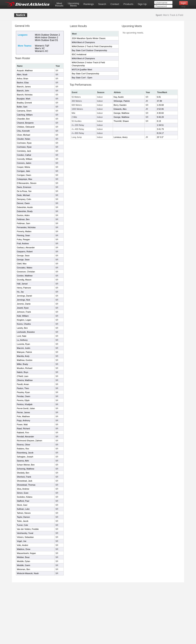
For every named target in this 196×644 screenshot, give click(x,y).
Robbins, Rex (23, 449)
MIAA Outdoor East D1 (46, 40)
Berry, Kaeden (120, 105)
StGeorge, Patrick (122, 101)
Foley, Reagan (23, 239)
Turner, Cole (22, 525)
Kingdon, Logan (24, 320)
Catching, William (25, 115)
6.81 (159, 97)
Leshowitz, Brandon (26, 332)
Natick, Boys (22, 372)
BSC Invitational (79, 54)
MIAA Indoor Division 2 (46, 38)
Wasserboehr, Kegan (26, 553)
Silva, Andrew (23, 489)
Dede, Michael (23, 195)
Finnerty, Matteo (24, 231)
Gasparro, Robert (25, 252)
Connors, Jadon (24, 163)
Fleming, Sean (23, 235)
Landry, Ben (22, 328)
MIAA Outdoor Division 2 (47, 35)
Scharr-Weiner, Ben (26, 465)
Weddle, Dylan (23, 561)
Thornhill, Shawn (121, 121)
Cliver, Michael (23, 135)
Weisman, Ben (23, 569)
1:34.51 (160, 125)
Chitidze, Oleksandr (26, 127)
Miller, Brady (22, 364)
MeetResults (59, 5)
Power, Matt (22, 424)
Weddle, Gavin (24, 565)
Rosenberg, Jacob (25, 453)
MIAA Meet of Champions (83, 42)
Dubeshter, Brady (25, 211)
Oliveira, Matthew (25, 380)
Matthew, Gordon (25, 360)
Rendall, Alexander (25, 437)
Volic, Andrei (22, 545)
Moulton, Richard (25, 368)
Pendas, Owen (24, 396)
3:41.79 (160, 129)
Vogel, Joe (22, 541)
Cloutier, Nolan (24, 139)
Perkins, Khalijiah (25, 404)
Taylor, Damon (23, 517)
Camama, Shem (24, 111)
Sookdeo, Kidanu (25, 497)
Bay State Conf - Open (82, 78)
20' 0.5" (160, 137)
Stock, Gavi (22, 505)
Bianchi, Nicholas (25, 95)
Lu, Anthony (22, 340)
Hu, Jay (20, 292)
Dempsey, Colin (24, 199)
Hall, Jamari (22, 284)
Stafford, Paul (23, 501)
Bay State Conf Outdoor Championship (89, 50)
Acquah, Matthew (25, 70)
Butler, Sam (22, 107)
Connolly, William (25, 159)
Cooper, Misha (23, 167)
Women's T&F (42, 46)
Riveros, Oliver (24, 445)
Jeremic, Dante (24, 304)
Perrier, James (23, 412)
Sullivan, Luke (23, 509)
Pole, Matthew (23, 416)
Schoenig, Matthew (26, 469)
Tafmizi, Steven (24, 513)
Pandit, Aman (23, 384)
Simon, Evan (23, 493)
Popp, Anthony (23, 420)
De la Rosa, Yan (24, 191)
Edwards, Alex (120, 109)
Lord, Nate (22, 336)
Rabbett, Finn (23, 433)
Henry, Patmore (24, 288)
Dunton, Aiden (23, 215)
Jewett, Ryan (23, 308)
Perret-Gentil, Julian (26, 408)
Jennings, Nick (23, 300)
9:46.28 (160, 117)
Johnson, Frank (24, 312)
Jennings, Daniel (24, 296)
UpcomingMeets (73, 5)
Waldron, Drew (24, 549)
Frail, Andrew (23, 243)
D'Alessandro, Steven (27, 183)
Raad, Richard (23, 429)
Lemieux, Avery (121, 137)
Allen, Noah (22, 75)
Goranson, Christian (26, 272)
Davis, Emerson (24, 187)
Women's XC (41, 51)
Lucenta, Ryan (23, 344)
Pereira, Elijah (23, 400)
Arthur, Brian (22, 79)
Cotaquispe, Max (24, 179)
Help (183, 7)
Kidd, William (23, 316)
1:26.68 (160, 105)
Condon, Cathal (24, 155)
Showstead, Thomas (26, 485)
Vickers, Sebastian (25, 537)
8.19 (159, 121)
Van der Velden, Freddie (28, 529)
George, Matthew (122, 113)
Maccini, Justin (24, 348)
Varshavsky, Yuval (25, 533)
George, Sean (23, 256)
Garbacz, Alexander (26, 247)
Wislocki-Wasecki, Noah (28, 573)
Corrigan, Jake (23, 171)
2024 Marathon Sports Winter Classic (89, 38)
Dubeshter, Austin (25, 207)
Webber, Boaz (23, 557)
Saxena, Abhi (23, 461)
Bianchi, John (23, 91)
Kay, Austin (119, 97)
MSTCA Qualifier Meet (82, 70)
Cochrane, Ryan (24, 143)
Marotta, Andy (23, 356)
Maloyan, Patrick (24, 352)
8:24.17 (160, 133)
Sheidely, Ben (23, 473)
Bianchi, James (24, 87)
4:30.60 (160, 113)
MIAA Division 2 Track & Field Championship (92, 46)
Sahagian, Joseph (25, 457)
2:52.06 (160, 109)
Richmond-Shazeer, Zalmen (29, 441)
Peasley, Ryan (23, 392)
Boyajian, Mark (24, 99)
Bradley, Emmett (24, 103)
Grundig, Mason (24, 280)
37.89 (160, 101)
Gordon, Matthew (25, 276)
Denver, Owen (23, 203)
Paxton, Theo (23, 388)
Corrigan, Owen (24, 175)
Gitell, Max (22, 264)
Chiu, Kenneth (23, 131)
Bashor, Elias (23, 83)
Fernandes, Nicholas (26, 227)
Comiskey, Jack (24, 151)
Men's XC (40, 48)
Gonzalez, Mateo (25, 268)
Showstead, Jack (25, 481)
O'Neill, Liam (23, 376)
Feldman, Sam (23, 223)
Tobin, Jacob (23, 521)
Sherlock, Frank (24, 477)
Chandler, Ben (23, 119)
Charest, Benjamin (25, 123)
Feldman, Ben (23, 219)
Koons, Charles (24, 324)
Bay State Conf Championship (85, 74)
